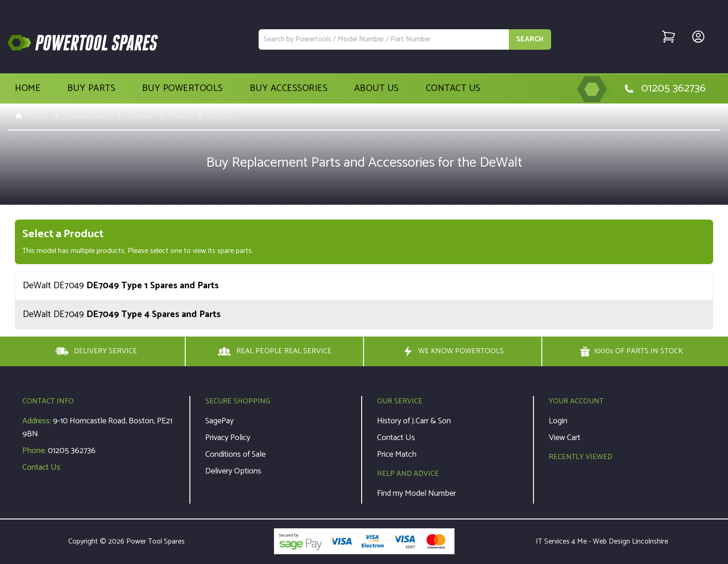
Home (28, 89)
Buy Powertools (182, 89)
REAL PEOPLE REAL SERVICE (275, 351)
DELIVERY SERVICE (96, 351)
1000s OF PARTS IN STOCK (631, 351)
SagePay (219, 421)
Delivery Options (233, 471)
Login (558, 421)
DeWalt (141, 117)
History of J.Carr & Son (414, 421)
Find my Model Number (416, 493)
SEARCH (530, 39)
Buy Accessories (289, 89)
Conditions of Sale (235, 454)
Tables (181, 117)
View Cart (565, 438)
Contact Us (453, 89)
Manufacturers (88, 117)
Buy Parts (91, 89)
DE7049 (222, 117)
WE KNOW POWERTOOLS (453, 351)
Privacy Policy (228, 438)
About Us (377, 89)
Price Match (397, 454)
